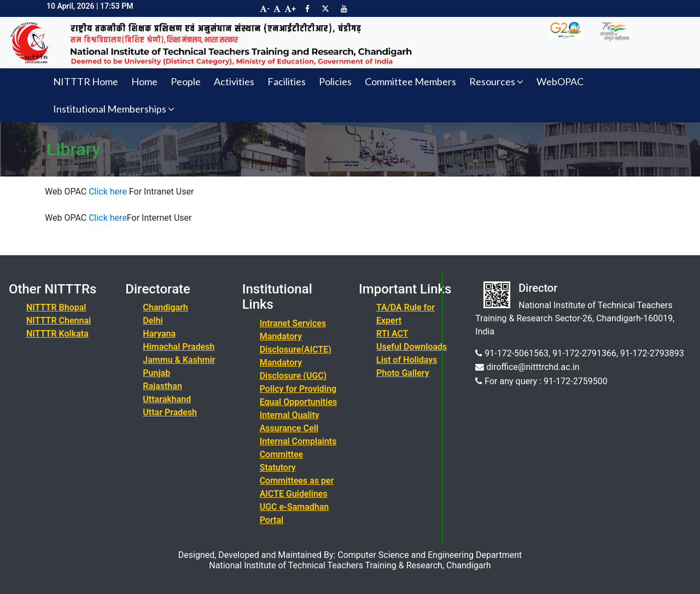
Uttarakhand (167, 399)
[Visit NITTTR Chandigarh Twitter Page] (325, 9)
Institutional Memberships (114, 109)
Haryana (159, 334)
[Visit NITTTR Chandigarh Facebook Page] (307, 9)
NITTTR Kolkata (57, 334)
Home (144, 81)
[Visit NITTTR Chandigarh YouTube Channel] (344, 9)
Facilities (287, 81)
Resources (496, 81)
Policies (335, 81)
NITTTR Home (86, 81)
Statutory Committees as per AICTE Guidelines (297, 481)
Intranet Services (293, 323)
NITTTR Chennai (59, 320)
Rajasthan (162, 386)
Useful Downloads (412, 347)
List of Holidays (407, 360)
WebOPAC (560, 81)
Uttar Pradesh (170, 412)
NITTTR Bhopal (56, 307)
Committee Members (410, 81)
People (186, 81)
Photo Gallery (403, 373)
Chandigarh (165, 307)
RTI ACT (392, 334)
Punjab (156, 373)
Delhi (153, 320)
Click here (107, 192)
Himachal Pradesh (179, 347)
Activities (234, 81)
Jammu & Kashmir (179, 360)
